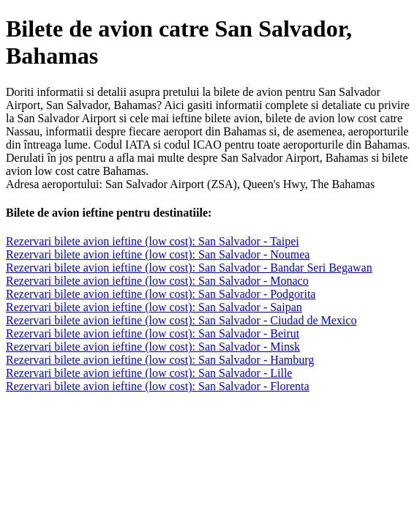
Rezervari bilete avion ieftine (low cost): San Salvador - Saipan (154, 307)
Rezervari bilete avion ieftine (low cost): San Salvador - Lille (149, 373)
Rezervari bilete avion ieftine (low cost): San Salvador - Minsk (153, 347)
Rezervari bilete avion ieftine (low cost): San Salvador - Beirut (153, 333)
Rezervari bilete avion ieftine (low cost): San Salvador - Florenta (158, 386)
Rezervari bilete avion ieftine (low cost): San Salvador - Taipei (153, 241)
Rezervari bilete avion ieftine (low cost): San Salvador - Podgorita (161, 294)
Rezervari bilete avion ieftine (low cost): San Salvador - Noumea (158, 254)
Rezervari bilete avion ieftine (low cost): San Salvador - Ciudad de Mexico (181, 320)
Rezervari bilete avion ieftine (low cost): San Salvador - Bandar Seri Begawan (189, 268)
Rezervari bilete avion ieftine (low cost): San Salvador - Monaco (157, 281)
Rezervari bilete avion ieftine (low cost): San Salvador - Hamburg (160, 360)
